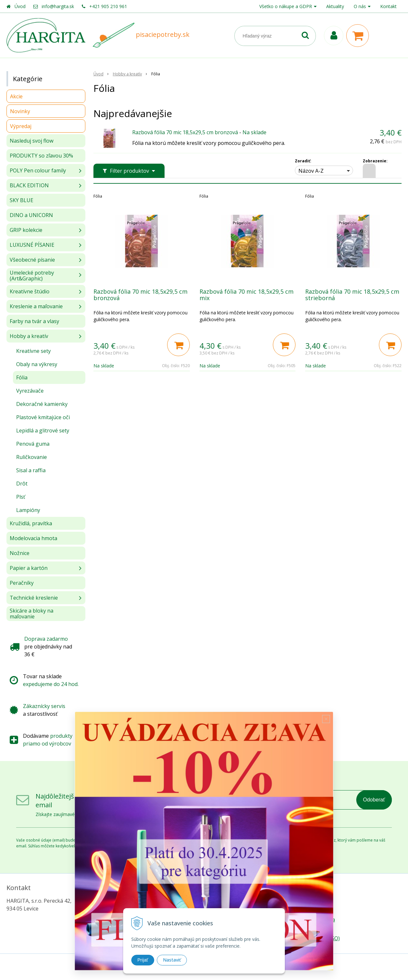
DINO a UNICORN (31, 215)
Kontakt (388, 6)
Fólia (22, 377)
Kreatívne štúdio (30, 291)
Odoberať (374, 800)
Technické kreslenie (34, 598)
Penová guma (33, 444)
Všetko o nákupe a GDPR (286, 6)
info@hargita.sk (58, 6)
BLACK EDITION (29, 185)
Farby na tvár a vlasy (34, 321)
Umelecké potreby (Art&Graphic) (32, 276)
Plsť (21, 497)
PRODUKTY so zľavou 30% (41, 156)
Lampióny (28, 510)
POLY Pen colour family (38, 170)
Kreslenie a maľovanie (36, 306)
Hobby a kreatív (29, 336)
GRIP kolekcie (26, 230)
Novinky (20, 111)
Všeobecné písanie (32, 260)
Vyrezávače (30, 391)
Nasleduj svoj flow (32, 141)
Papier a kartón (29, 568)
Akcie (16, 96)
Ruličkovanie (32, 457)
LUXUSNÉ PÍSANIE (32, 245)
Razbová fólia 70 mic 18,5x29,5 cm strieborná (352, 295)
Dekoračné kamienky (42, 404)
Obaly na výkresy (37, 364)
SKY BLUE (21, 200)
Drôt (22, 484)
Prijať (143, 960)
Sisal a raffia (31, 470)
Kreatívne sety (33, 351)
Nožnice (20, 553)
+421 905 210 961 (108, 6)
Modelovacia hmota (33, 538)
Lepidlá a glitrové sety (43, 430)
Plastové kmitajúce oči (43, 417)
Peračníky (22, 583)
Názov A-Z (311, 171)
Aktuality (335, 6)
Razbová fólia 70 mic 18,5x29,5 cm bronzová (185, 132)
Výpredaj (21, 126)
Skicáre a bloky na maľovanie (32, 614)
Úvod (20, 6)
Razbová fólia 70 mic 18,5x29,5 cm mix (247, 295)
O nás (360, 6)
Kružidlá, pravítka (31, 523)
